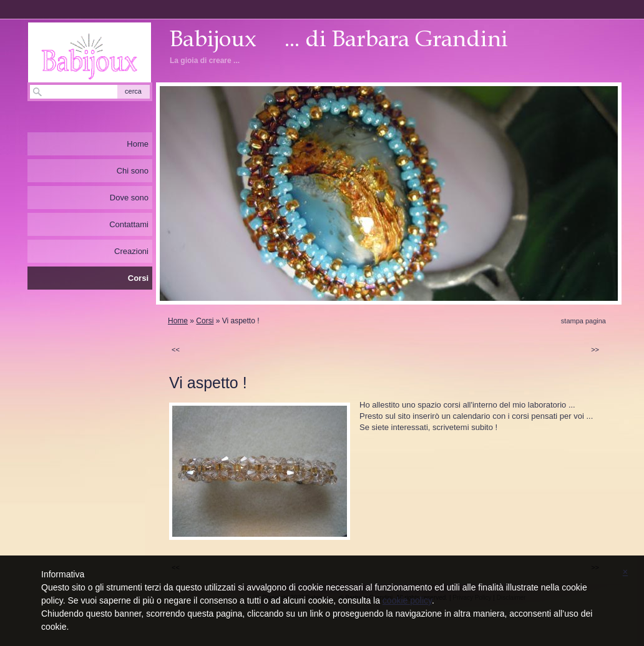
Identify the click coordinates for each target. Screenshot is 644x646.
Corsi (205, 321)
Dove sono (129, 198)
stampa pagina (583, 321)
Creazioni (131, 251)
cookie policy (407, 600)
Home (178, 321)
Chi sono (133, 171)
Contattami (129, 224)
